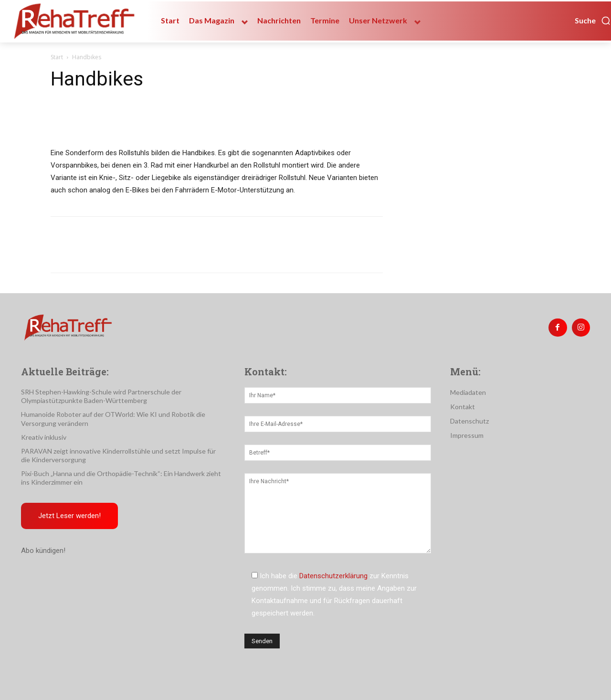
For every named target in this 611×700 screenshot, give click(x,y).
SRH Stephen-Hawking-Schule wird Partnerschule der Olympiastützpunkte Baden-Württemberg (101, 396)
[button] (593, 21)
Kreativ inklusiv (44, 437)
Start (57, 57)
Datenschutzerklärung (333, 576)
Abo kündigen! (43, 551)
